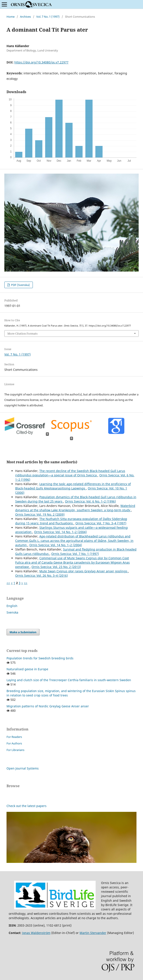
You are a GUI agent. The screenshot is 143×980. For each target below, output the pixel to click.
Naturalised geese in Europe (27, 669)
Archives (25, 17)
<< (8, 583)
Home (11, 17)
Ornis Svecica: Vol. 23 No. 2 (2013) (56, 567)
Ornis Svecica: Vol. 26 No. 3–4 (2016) (42, 576)
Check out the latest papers (27, 806)
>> (26, 583)
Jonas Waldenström (36, 933)
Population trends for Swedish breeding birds (40, 658)
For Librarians (15, 750)
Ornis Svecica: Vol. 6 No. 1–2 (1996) (90, 501)
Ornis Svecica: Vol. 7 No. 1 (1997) (75, 554)
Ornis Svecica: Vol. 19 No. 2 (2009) (40, 514)
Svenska (12, 612)
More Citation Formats (22, 334)
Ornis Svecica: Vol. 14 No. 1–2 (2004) (60, 532)
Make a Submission (23, 632)
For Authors (14, 743)
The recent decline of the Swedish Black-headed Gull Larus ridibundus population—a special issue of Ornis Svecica (70, 473)
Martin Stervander (93, 933)
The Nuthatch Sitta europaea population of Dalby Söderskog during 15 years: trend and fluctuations (71, 521)
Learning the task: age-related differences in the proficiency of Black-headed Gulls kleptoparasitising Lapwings (73, 486)
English (12, 606)
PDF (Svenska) (20, 285)
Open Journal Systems (23, 768)
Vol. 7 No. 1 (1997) (48, 17)
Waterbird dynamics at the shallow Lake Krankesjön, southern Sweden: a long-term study (75, 508)
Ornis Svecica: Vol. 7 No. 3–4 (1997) (101, 523)
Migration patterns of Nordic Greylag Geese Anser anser (48, 706)
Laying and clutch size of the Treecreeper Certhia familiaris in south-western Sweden (69, 680)
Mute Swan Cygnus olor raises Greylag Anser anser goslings (84, 571)
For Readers (14, 737)
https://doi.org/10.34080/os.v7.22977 (41, 62)
